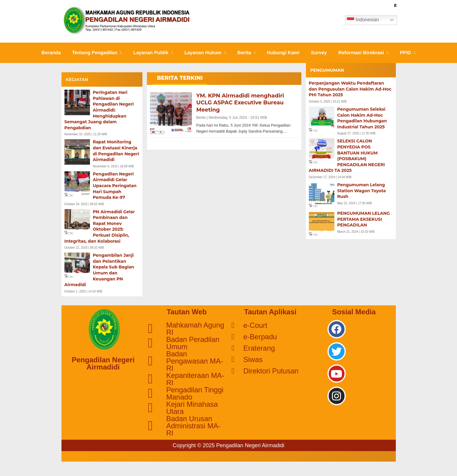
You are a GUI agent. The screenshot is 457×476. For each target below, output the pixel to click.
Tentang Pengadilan (94, 53)
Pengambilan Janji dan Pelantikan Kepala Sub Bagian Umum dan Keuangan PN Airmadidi (99, 270)
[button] (94, 53)
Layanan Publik (151, 53)
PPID (412, 53)
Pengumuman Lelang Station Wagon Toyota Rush (362, 191)
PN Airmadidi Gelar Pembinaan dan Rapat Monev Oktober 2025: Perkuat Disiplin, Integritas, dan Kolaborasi (100, 226)
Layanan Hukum (205, 53)
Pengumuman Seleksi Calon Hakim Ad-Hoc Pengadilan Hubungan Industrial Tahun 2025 (362, 118)
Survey (321, 53)
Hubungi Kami (284, 53)
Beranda (47, 53)
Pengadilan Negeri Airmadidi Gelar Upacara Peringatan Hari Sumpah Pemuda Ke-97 (115, 186)
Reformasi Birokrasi (366, 53)
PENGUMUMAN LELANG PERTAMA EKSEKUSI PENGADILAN (364, 219)
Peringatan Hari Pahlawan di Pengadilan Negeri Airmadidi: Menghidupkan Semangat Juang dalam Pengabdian (99, 110)
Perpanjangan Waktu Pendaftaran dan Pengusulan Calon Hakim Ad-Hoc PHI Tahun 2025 (350, 89)
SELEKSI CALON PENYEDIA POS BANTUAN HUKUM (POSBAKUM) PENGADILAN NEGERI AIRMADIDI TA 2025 (347, 156)
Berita (247, 53)
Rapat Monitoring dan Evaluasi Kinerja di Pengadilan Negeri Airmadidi (116, 151)
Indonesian (363, 20)
